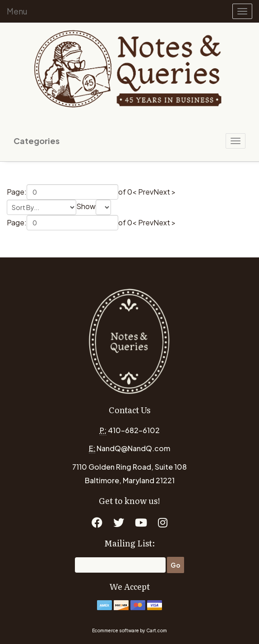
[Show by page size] (103, 207)
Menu (17, 11)
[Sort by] (42, 207)
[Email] (120, 565)
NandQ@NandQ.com (133, 448)
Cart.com (157, 630)
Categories (37, 141)
